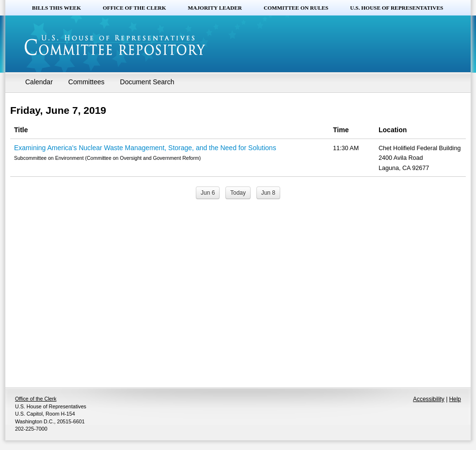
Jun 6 (208, 193)
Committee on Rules (296, 8)
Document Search (147, 82)
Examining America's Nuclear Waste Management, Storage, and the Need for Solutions (145, 148)
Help (455, 399)
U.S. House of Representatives (397, 8)
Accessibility (429, 399)
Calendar (39, 82)
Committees (87, 82)
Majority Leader (215, 8)
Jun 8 (268, 193)
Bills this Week (56, 8)
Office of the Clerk (135, 8)
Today (238, 193)
